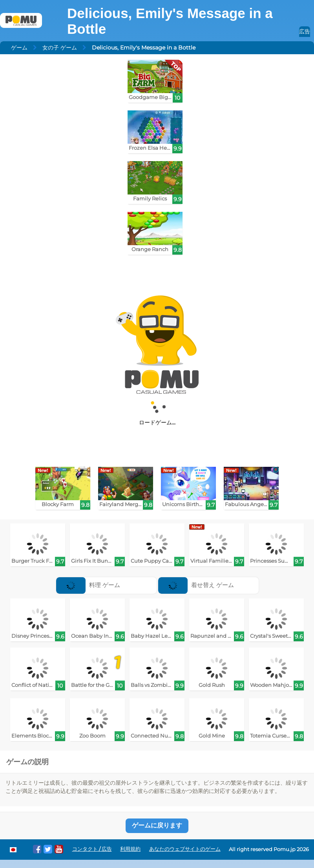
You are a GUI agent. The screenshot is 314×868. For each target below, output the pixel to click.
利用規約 (130, 849)
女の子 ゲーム (60, 48)
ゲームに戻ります (157, 825)
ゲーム (19, 48)
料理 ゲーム (88, 585)
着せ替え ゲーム (196, 585)
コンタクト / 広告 (92, 849)
